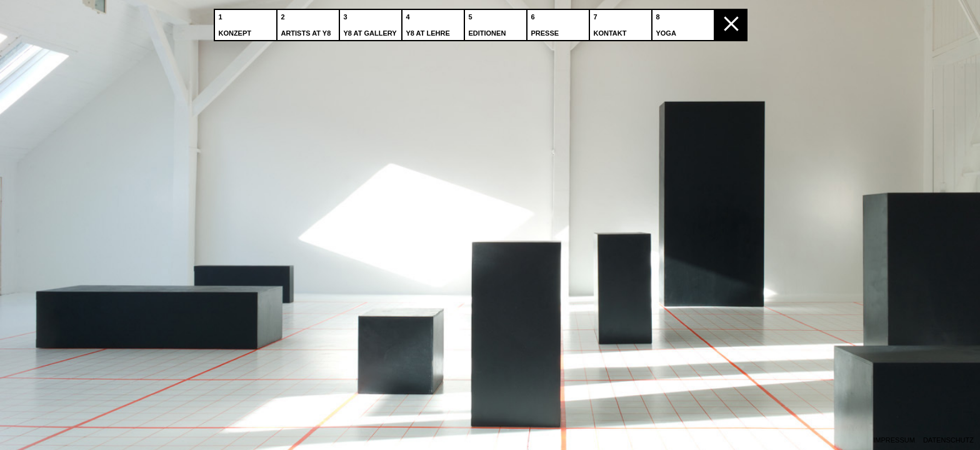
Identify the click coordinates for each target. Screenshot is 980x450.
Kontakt (611, 24)
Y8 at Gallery (371, 24)
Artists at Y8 (307, 24)
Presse (546, 24)
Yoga (667, 24)
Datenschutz (948, 440)
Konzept (236, 24)
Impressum (894, 440)
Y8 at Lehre (429, 24)
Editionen (488, 24)
